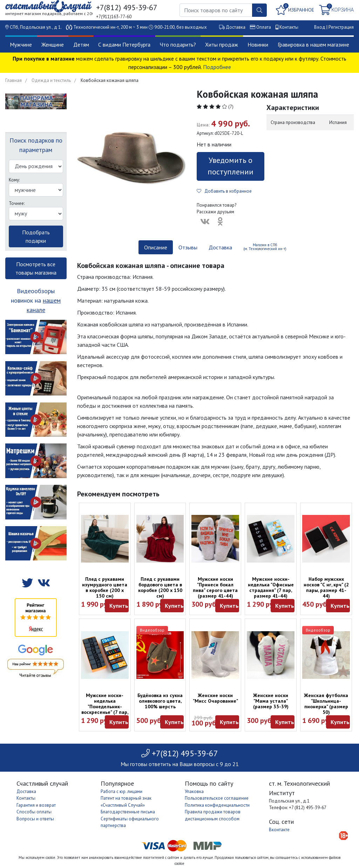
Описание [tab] (156, 247)
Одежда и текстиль (51, 80)
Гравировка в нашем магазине (313, 44)
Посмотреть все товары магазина (36, 268)
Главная (13, 80)
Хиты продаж (222, 44)
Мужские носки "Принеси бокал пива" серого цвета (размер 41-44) (215, 587)
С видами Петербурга (124, 44)
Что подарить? (178, 44)
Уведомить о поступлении (231, 166)
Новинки (258, 44)
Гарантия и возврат (36, 805)
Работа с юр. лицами (121, 791)
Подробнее (217, 67)
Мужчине (21, 44)
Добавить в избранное (224, 191)
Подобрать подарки (36, 236)
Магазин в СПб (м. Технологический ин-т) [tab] (265, 247)
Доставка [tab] (220, 247)
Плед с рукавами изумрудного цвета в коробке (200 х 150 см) (105, 587)
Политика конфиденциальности (217, 805)
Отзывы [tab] (188, 247)
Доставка (236, 27)
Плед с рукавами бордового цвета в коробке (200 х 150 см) (160, 587)
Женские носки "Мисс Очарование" (215, 698)
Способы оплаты (34, 812)
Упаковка (194, 791)
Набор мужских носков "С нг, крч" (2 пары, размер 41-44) (326, 587)
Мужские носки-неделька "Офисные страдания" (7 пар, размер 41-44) (271, 587)
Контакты (289, 27)
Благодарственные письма (128, 812)
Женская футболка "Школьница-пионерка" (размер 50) (326, 704)
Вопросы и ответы (35, 819)
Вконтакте (279, 830)
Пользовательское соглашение (217, 798)
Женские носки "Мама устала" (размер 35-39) (271, 701)
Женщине (53, 44)
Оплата (264, 27)
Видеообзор (152, 630)
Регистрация (341, 27)
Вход (320, 27)
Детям (81, 44)
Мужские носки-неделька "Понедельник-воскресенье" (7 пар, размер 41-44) (105, 707)
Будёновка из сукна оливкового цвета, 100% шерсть (160, 701)
